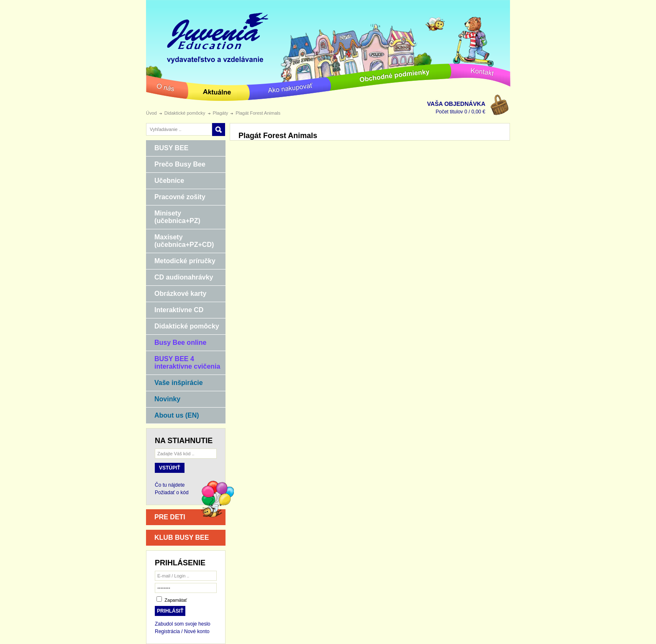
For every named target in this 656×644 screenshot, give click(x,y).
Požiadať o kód (172, 493)
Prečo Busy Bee (176, 165)
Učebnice (165, 181)
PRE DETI (170, 517)
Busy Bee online (176, 343)
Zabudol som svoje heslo (183, 624)
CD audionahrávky (179, 278)
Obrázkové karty (176, 294)
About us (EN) (173, 416)
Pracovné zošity (176, 198)
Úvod (151, 113)
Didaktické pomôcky (185, 113)
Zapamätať (176, 600)
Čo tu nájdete (170, 485)
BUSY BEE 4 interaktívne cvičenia (183, 363)
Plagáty (221, 113)
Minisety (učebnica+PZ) (173, 217)
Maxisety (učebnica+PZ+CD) (180, 241)
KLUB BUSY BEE (182, 538)
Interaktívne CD (175, 310)
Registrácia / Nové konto (182, 631)
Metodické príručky (181, 262)
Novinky (163, 400)
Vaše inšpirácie (174, 383)
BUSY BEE (167, 149)
